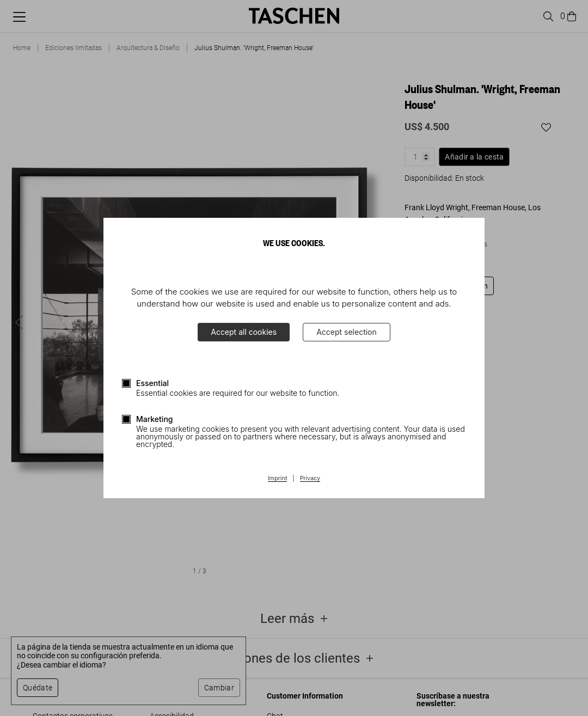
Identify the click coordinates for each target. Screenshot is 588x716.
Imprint (277, 479)
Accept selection (347, 332)
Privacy (310, 479)
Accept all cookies (244, 332)
